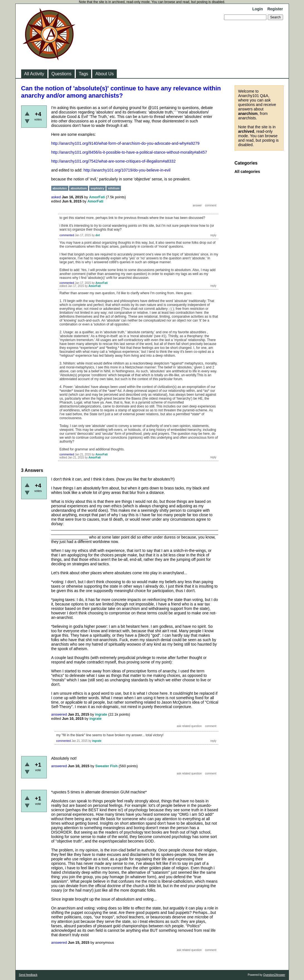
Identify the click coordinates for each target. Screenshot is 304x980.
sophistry (98, 188)
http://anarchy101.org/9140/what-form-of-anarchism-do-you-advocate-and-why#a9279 (125, 143)
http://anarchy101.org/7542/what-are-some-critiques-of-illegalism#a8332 (114, 161)
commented (67, 235)
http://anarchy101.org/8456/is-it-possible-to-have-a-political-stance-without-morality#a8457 (129, 152)
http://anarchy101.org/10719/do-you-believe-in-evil (127, 170)
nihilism (114, 188)
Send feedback (28, 975)
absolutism (79, 188)
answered (59, 714)
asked (56, 197)
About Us (104, 74)
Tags (84, 74)
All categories (247, 172)
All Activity (34, 74)
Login (257, 9)
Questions (62, 74)
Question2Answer (274, 975)
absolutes (60, 188)
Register (275, 9)
